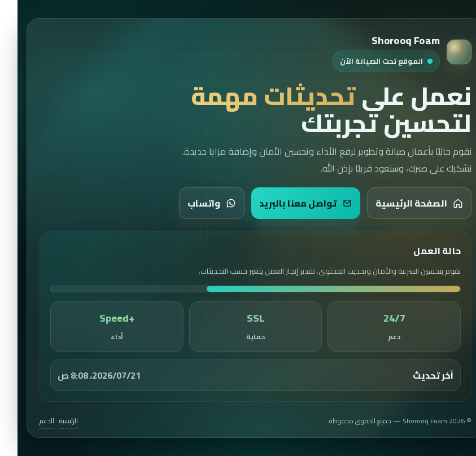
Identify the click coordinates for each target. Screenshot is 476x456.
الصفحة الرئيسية (402, 203)
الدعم (29, 421)
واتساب (194, 203)
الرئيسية (51, 421)
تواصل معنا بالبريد (288, 203)
